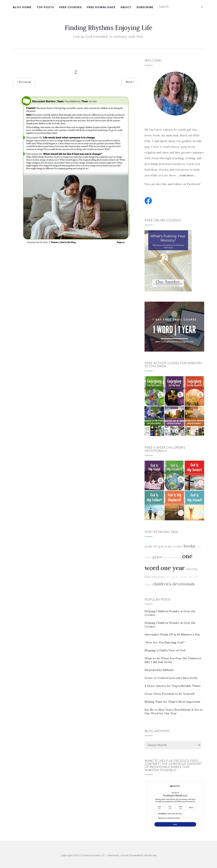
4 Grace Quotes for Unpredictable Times (173, 686)
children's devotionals (174, 584)
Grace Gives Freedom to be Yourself (169, 694)
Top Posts (45, 7)
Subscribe (145, 7)
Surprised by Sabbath (159, 670)
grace (157, 557)
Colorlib (124, 855)
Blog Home (22, 7)
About (126, 7)
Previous (24, 82)
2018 (198, 547)
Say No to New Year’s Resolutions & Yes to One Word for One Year (174, 711)
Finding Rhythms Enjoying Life (108, 28)
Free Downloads (101, 7)
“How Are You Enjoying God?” (165, 642)
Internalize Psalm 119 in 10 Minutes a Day (172, 634)
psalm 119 (151, 546)
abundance (158, 577)
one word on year (172, 557)
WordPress (150, 855)
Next (130, 82)
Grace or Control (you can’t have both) (171, 678)
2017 (190, 577)
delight (148, 557)
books (190, 546)
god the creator (179, 577)
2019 (168, 577)
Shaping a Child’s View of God (165, 650)
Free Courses (70, 7)
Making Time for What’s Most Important (172, 702)
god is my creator (171, 546)
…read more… (187, 175)
